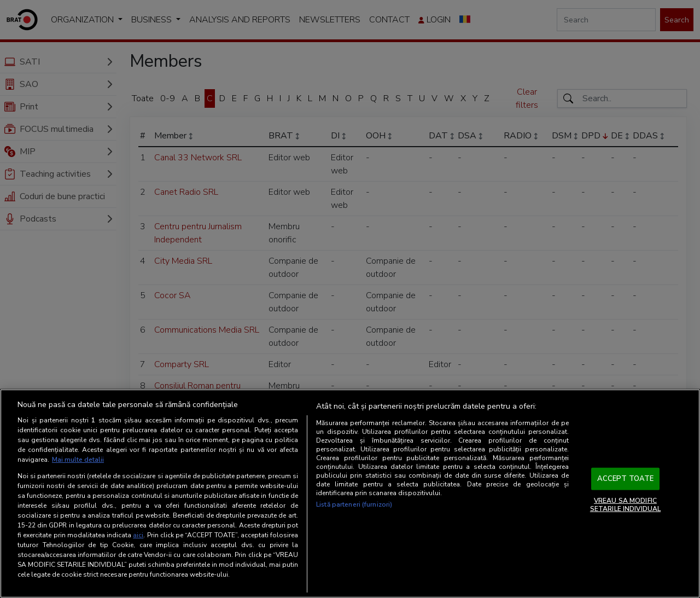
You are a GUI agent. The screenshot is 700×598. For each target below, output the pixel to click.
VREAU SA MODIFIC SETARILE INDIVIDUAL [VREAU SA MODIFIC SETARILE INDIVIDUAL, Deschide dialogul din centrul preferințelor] (625, 504)
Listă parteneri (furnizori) (354, 504)
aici (138, 535)
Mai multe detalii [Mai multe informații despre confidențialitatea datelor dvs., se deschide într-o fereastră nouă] (78, 460)
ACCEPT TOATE (626, 479)
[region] (350, 494)
